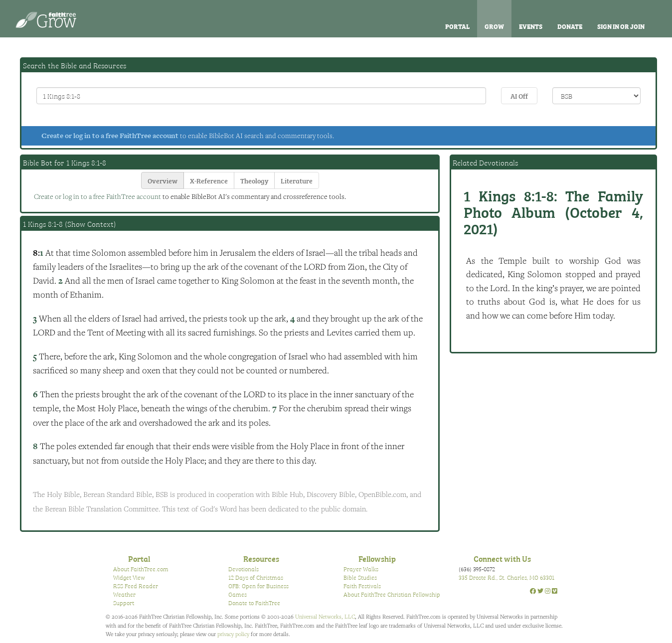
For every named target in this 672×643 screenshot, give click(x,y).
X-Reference (209, 180)
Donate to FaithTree (254, 603)
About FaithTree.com (141, 569)
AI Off (519, 95)
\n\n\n (596, 96)
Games (238, 594)
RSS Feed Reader (136, 586)
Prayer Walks (361, 569)
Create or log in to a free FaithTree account (110, 136)
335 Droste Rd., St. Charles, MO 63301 (506, 577)
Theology (254, 180)
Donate (570, 26)
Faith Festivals (362, 586)
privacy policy (233, 634)
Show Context (90, 224)
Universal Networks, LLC (325, 616)
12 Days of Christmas (256, 577)
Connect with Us (502, 558)
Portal (457, 26)
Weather (124, 594)
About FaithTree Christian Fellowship (392, 594)
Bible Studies (360, 577)
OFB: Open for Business (258, 586)
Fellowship (377, 558)
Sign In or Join (621, 26)
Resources (261, 558)
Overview (163, 180)
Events (531, 26)
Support (124, 603)
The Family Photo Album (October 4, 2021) (553, 211)
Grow (494, 26)
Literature (297, 180)
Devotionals (244, 569)
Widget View (129, 577)
